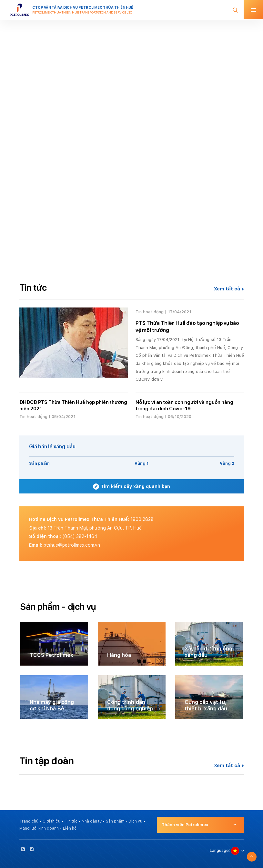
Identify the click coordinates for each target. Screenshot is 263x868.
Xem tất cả (229, 289)
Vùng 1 (142, 463)
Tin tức (71, 821)
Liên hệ (70, 828)
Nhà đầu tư (92, 821)
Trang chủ (29, 821)
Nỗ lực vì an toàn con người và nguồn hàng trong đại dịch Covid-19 (184, 405)
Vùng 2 (227, 463)
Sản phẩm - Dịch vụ (124, 821)
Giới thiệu (51, 821)
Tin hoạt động (150, 312)
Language (219, 851)
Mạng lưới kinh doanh (39, 828)
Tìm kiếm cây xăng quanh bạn (131, 487)
